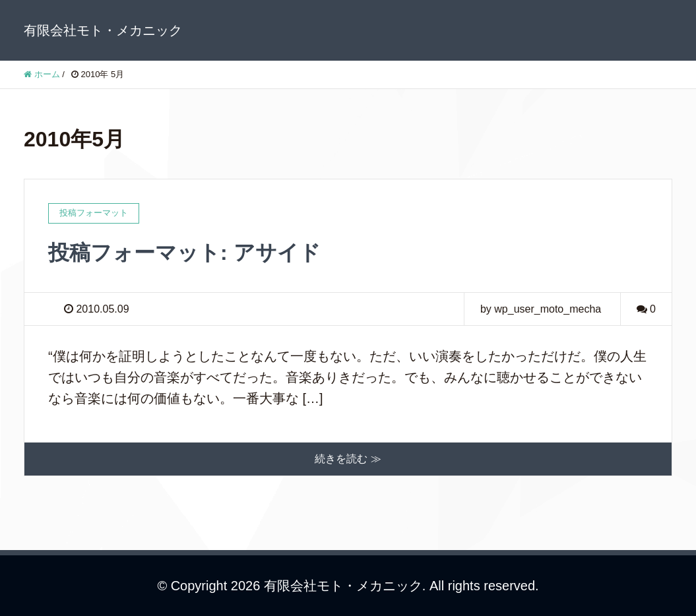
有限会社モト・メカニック (103, 30)
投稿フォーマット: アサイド (184, 253)
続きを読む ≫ (348, 459)
